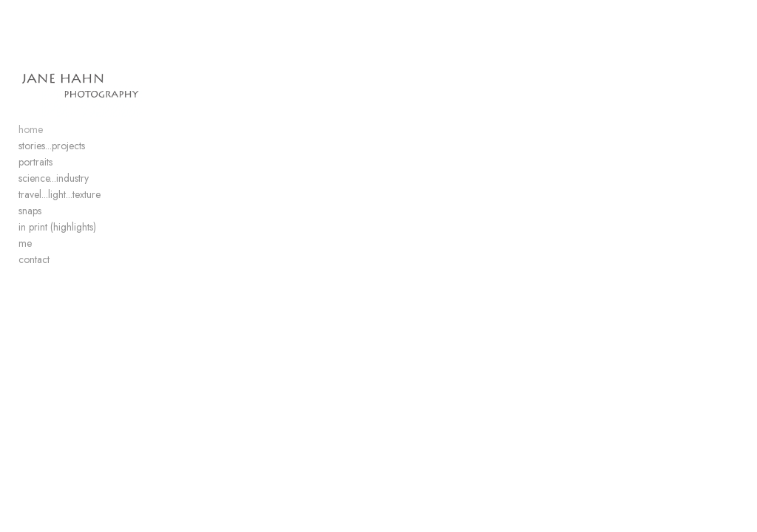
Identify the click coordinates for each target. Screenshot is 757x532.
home (31, 132)
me (25, 245)
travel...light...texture (60, 197)
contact (34, 262)
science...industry (54, 180)
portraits (35, 164)
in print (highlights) (57, 229)
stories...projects (52, 148)
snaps (30, 213)
